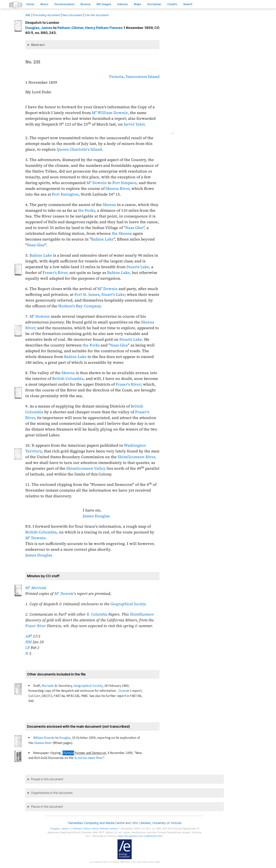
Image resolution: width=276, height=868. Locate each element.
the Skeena (122, 233)
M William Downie (110, 113)
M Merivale (36, 588)
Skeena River (117, 188)
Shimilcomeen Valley (86, 468)
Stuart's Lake (113, 294)
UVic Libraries (141, 823)
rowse (85, 4)
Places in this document (47, 807)
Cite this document (97, 15)
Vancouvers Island (143, 77)
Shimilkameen (142, 614)
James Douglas (96, 516)
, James (39, 28)
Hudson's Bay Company (80, 306)
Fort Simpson (124, 183)
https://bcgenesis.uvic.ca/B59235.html (140, 836)
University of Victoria (167, 823)
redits (172, 4)
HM (29, 642)
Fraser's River (55, 273)
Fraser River (36, 626)
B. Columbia (97, 614)
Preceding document (47, 15)
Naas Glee (134, 228)
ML (28, 15)
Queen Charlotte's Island (79, 149)
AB (29, 636)
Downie (124, 691)
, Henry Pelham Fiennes (90, 28)
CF (28, 648)
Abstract (38, 45)
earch (188, 4)
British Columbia (68, 379)
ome (30, 4)
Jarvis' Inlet (134, 124)
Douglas (65, 738)
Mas (138, 4)
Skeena (109, 205)
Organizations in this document (52, 793)
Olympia (68, 753)
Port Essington (65, 194)
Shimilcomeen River (136, 457)
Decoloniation (64, 4)
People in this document (47, 779)
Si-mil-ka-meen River (89, 758)
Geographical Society (128, 604)
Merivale (48, 686)
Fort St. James (87, 294)
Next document (72, 15)
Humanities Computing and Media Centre (96, 823)
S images (104, 4)
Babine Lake (102, 239)
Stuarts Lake (138, 267)
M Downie (97, 183)
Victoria (116, 77)
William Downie (44, 738)
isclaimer (154, 4)
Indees (123, 4)
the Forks (87, 210)
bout (44, 4)
